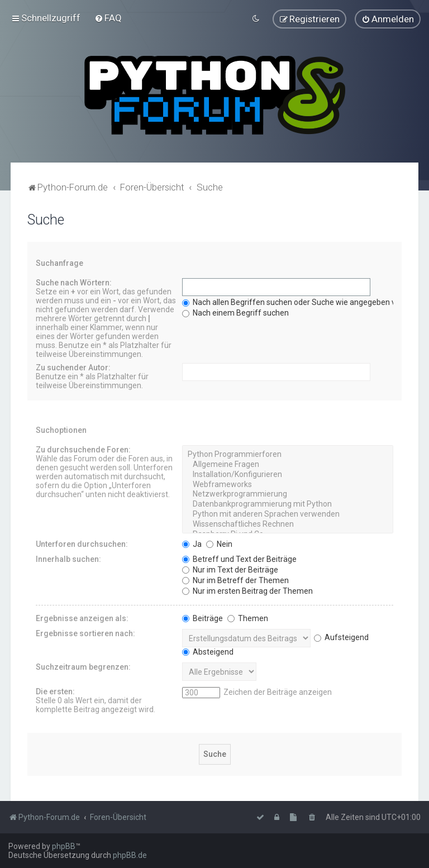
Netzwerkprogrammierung (287, 494)
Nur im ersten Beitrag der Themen (247, 590)
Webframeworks (287, 484)
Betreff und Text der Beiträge (239, 559)
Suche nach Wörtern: (74, 283)
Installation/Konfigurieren (287, 475)
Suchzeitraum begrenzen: (83, 666)
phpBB (64, 846)
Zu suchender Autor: (73, 368)
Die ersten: (55, 691)
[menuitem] (108, 18)
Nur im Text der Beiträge (230, 569)
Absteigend (208, 651)
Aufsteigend (341, 637)
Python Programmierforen (287, 455)
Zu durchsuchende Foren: (83, 450)
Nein (219, 543)
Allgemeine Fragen (287, 465)
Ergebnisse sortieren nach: (85, 633)
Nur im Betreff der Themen (235, 580)
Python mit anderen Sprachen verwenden (287, 514)
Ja (192, 543)
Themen (248, 618)
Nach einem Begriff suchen (235, 313)
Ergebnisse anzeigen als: (82, 618)
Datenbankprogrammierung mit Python (287, 504)
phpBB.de (130, 855)
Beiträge (202, 618)
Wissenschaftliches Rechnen (287, 524)
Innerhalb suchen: (68, 559)
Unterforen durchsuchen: (82, 543)
